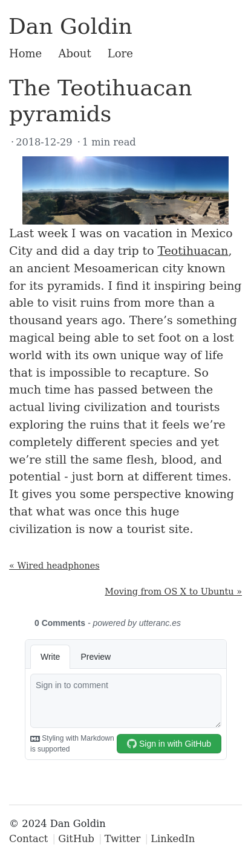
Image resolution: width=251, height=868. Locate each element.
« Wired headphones (54, 566)
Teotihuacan (193, 251)
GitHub (76, 839)
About (74, 53)
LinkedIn (173, 839)
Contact (28, 839)
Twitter (123, 839)
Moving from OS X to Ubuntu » (173, 592)
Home (25, 53)
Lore (120, 53)
